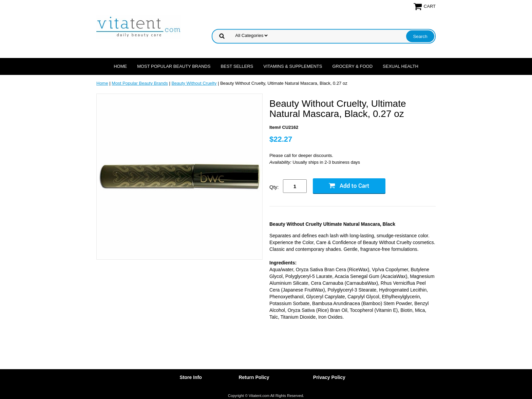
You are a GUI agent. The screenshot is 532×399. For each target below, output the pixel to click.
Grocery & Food (352, 66)
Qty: (274, 187)
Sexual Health (401, 66)
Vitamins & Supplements (293, 66)
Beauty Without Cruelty (194, 83)
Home (120, 66)
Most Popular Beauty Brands (174, 66)
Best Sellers (237, 66)
